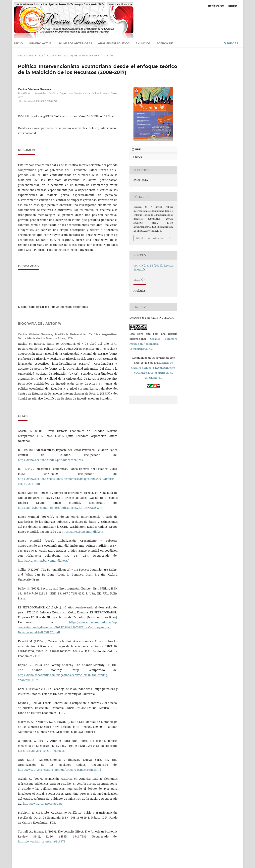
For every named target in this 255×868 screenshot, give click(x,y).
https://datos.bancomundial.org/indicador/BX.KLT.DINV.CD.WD (60, 508)
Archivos (36, 55)
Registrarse (216, 6)
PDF (138, 149)
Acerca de (165, 43)
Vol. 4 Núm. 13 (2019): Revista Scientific (73, 55)
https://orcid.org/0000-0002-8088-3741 (37, 101)
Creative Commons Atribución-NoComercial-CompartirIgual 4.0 (153, 344)
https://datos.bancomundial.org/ (83, 532)
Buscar (231, 43)
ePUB (138, 157)
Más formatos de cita (150, 238)
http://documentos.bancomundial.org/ (43, 560)
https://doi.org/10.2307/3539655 (44, 751)
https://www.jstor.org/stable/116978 (42, 841)
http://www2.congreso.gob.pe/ (43, 804)
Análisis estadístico (114, 43)
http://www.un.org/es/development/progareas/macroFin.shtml (59, 770)
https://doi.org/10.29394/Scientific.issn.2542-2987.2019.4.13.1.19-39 (70, 116)
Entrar (233, 6)
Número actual (41, 43)
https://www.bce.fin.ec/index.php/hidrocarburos (50, 460)
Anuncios (143, 43)
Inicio (18, 43)
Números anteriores (76, 43)
